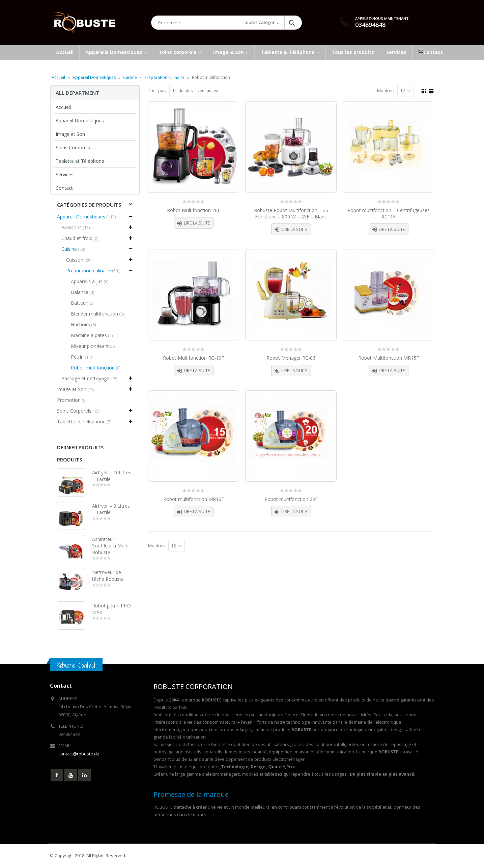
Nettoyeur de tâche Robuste (108, 576)
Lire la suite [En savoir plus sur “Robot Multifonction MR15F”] (392, 371)
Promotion (69, 400)
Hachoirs (80, 324)
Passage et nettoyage (85, 378)
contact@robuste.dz (79, 754)
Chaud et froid (77, 238)
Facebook (57, 775)
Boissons (72, 227)
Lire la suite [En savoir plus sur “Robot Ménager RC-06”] (294, 371)
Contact (64, 188)
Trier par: (157, 91)
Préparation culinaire (164, 77)
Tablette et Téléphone (80, 161)
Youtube (71, 775)
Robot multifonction (93, 368)
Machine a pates (89, 335)
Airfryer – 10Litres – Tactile (112, 476)
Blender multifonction (94, 314)
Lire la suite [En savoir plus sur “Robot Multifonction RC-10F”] (197, 371)
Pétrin (77, 357)
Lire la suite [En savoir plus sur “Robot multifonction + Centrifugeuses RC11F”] (392, 229)
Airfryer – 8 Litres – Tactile (111, 509)
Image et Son (70, 134)
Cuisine (130, 77)
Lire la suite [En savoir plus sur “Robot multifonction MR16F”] (197, 512)
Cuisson (75, 260)
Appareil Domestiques (94, 77)
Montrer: (386, 91)
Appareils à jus (87, 281)
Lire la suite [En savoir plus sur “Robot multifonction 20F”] (294, 512)
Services (65, 174)
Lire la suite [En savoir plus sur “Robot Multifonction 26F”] (197, 223)
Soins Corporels (73, 147)
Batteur (79, 303)
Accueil (58, 77)
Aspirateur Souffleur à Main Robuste (110, 546)
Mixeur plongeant (90, 346)
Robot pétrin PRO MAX (111, 609)
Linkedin (84, 775)
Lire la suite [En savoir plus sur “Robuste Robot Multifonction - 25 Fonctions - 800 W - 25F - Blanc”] (294, 229)
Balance (80, 292)
